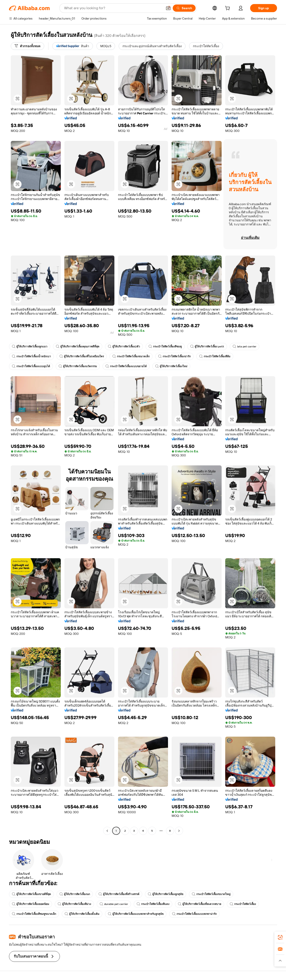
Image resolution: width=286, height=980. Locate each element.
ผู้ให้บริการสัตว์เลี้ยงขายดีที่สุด (31, 894)
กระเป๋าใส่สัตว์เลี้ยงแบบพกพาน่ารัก (194, 914)
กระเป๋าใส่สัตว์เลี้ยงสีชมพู (165, 347)
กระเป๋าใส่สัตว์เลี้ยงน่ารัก (174, 356)
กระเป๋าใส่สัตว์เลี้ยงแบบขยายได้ (126, 366)
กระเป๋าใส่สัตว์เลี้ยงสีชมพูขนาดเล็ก (34, 914)
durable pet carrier (114, 904)
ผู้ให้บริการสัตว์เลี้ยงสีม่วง (74, 904)
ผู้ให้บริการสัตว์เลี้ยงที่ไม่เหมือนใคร (82, 356)
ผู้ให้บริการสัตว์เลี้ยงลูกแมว (30, 347)
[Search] (184, 8)
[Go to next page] (179, 831)
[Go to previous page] (107, 831)
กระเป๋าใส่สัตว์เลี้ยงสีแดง (153, 904)
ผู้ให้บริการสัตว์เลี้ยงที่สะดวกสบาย (200, 904)
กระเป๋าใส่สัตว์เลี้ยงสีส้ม (215, 356)
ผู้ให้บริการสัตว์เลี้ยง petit (207, 347)
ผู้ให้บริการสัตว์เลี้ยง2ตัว (124, 347)
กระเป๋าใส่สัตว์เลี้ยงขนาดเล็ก (131, 356)
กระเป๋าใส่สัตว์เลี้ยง (243, 904)
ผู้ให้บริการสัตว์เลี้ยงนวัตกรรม (78, 366)
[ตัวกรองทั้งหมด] (27, 46)
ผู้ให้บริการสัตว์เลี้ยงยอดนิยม (31, 904)
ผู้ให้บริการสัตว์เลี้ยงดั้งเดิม (82, 914)
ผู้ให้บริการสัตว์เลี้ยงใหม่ (171, 366)
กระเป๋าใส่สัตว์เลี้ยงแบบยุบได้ (31, 366)
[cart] (228, 9)
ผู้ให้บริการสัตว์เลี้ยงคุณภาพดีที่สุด (78, 347)
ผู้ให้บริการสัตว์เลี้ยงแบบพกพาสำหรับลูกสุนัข (136, 914)
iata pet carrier (245, 347)
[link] (280, 937)
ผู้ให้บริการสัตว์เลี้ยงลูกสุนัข (166, 894)
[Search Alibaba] (113, 8)
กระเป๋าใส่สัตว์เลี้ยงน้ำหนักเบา (31, 356)
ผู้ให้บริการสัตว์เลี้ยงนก (75, 894)
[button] (168, 8)
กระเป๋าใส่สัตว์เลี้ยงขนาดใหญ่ (211, 894)
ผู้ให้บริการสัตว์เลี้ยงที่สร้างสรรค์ (119, 894)
